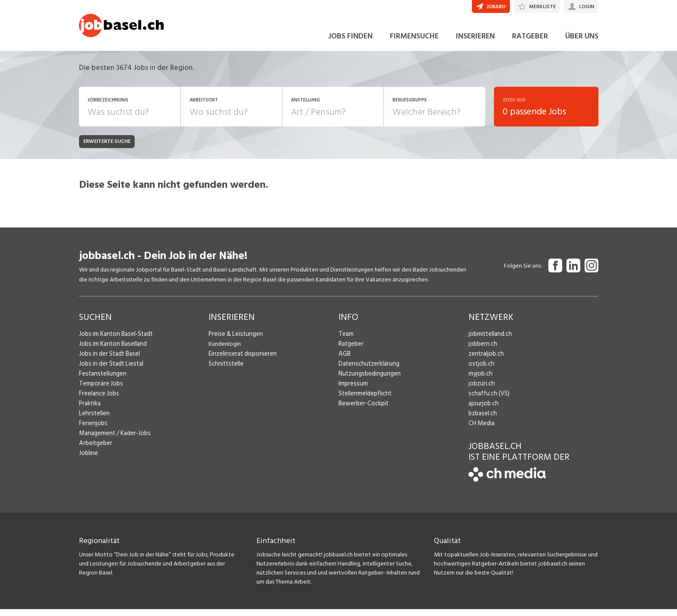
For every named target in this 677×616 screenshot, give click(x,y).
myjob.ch (480, 380)
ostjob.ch (481, 370)
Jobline (88, 460)
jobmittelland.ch (490, 340)
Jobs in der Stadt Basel (108, 360)
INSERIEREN (475, 43)
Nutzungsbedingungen (368, 380)
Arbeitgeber (95, 450)
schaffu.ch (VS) (487, 400)
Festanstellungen (101, 380)
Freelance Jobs (98, 400)
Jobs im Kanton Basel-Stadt (114, 340)
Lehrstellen (93, 420)
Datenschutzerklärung (367, 370)
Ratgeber (351, 350)
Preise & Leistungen (234, 340)
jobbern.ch (482, 350)
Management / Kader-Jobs (114, 440)
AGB (344, 360)
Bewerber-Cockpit (363, 410)
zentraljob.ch (485, 360)
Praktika (90, 410)
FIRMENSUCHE (414, 43)
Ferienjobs (92, 430)
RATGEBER (530, 43)
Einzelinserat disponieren (240, 360)
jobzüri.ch (481, 390)
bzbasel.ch (482, 420)
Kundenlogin (225, 350)
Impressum (352, 390)
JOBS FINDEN (350, 43)
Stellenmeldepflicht (364, 400)
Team (346, 340)
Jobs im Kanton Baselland (111, 350)
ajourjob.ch (483, 410)
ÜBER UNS (582, 43)
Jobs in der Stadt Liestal (109, 370)
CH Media (481, 430)
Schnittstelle (225, 370)
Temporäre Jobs (100, 390)
